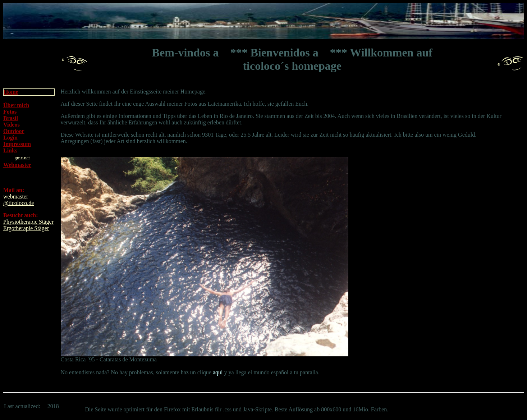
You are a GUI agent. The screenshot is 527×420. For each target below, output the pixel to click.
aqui (218, 372)
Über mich (16, 105)
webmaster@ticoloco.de (19, 200)
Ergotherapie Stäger (26, 228)
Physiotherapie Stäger (28, 222)
